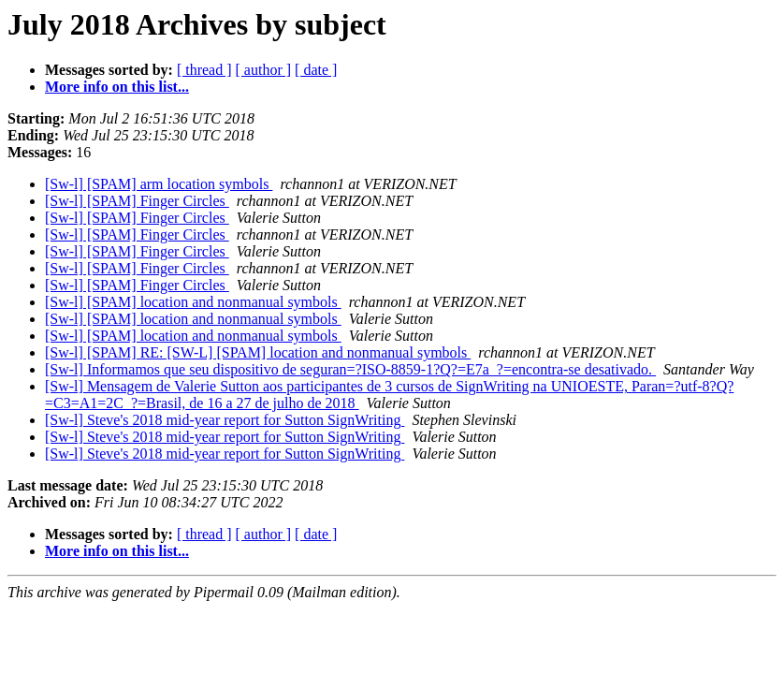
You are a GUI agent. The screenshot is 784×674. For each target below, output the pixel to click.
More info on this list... (117, 87)
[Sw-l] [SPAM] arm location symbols (159, 184)
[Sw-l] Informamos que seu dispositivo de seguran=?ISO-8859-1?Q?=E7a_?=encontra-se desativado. (350, 369)
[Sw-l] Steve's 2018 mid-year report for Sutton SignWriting (225, 420)
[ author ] (264, 70)
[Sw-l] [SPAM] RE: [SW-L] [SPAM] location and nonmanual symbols (258, 352)
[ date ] (316, 70)
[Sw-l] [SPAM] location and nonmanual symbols (193, 302)
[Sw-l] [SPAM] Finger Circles (137, 201)
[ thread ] (204, 70)
